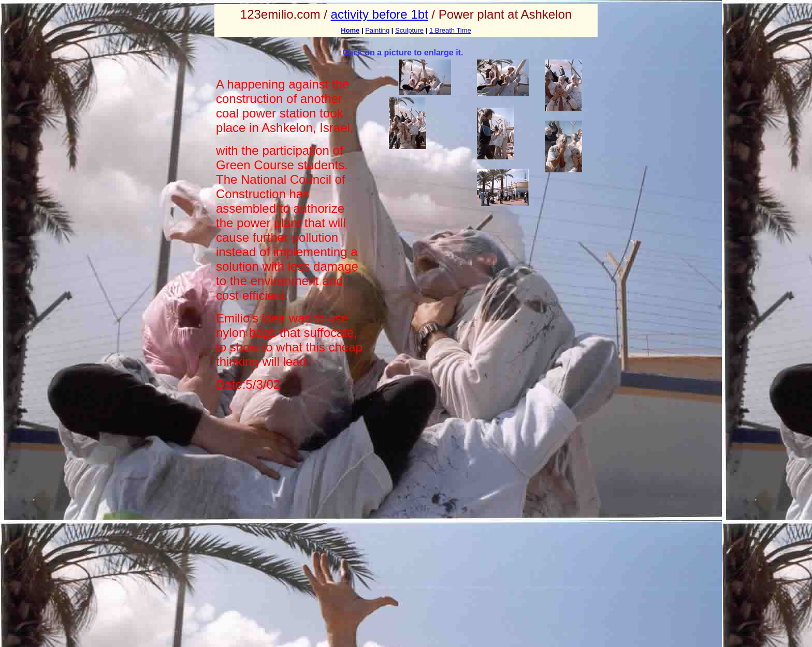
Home (350, 30)
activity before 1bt (380, 14)
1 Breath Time (450, 30)
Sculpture (409, 30)
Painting (377, 30)
